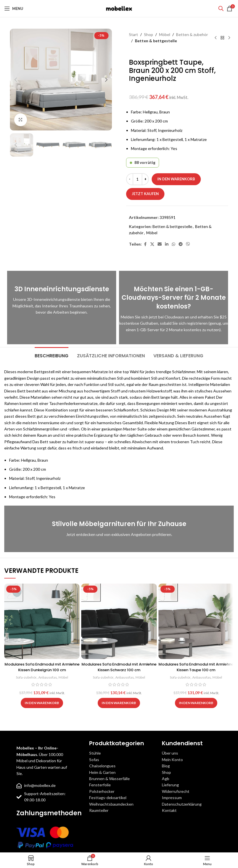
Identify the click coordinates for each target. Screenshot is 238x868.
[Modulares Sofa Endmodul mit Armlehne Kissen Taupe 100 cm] (196, 621)
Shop (149, 34)
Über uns (170, 753)
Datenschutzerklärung (182, 804)
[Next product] (229, 38)
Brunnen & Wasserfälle (109, 779)
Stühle (95, 753)
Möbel (165, 34)
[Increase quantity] (145, 179)
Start (133, 34)
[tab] (52, 355)
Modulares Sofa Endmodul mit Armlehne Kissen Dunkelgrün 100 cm (42, 667)
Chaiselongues (102, 766)
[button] (16, 80)
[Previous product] (216, 38)
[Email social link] (160, 244)
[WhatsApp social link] (174, 244)
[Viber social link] (188, 244)
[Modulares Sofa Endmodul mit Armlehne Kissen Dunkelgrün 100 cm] (42, 621)
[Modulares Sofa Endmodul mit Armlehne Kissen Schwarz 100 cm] (119, 621)
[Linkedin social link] (167, 244)
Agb (166, 779)
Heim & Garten (102, 772)
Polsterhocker (102, 791)
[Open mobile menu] (14, 9)
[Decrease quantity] (130, 179)
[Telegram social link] (181, 244)
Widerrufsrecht (176, 791)
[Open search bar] (221, 8)
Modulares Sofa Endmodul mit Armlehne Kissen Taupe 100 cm (196, 667)
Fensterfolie (100, 785)
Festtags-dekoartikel (108, 798)
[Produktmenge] (137, 179)
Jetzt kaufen (145, 194)
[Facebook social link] (145, 244)
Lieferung (170, 785)
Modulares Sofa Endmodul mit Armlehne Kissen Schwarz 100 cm (119, 667)
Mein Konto (172, 760)
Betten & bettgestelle (156, 41)
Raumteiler (99, 810)
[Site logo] (119, 8)
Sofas (94, 760)
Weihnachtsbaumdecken (111, 804)
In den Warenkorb (176, 179)
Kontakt (169, 810)
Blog (166, 766)
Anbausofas (48, 677)
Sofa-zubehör (25, 677)
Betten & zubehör (192, 34)
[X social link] (152, 244)
